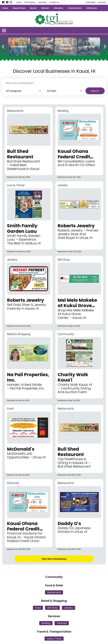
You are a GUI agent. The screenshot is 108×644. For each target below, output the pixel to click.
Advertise (42, 2)
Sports (33, 8)
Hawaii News (19, 8)
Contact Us (54, 2)
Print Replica (30, 2)
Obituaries (92, 8)
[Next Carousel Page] (105, 46)
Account (102, 2)
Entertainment (75, 8)
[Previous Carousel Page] (3, 46)
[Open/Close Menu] (4, 31)
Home (5, 8)
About (19, 2)
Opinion (45, 8)
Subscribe (91, 2)
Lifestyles (58, 8)
